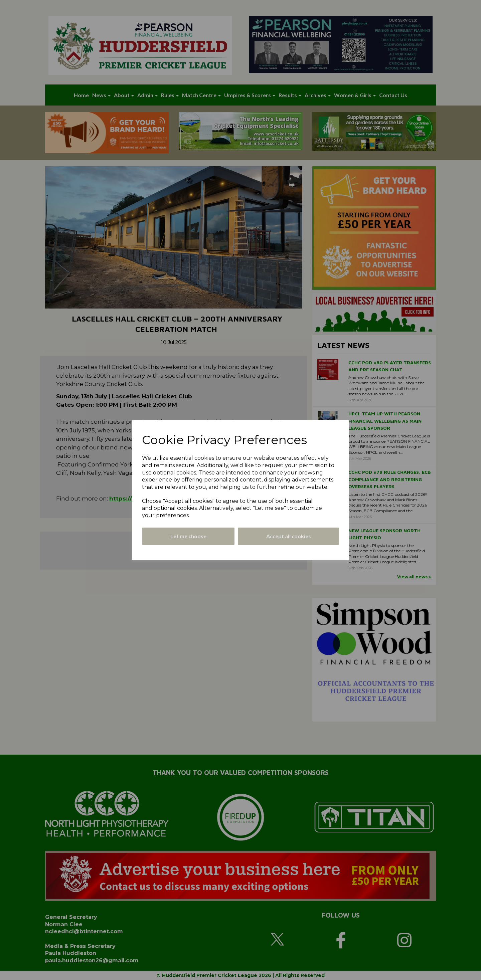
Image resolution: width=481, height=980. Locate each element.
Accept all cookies (289, 536)
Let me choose (188, 536)
